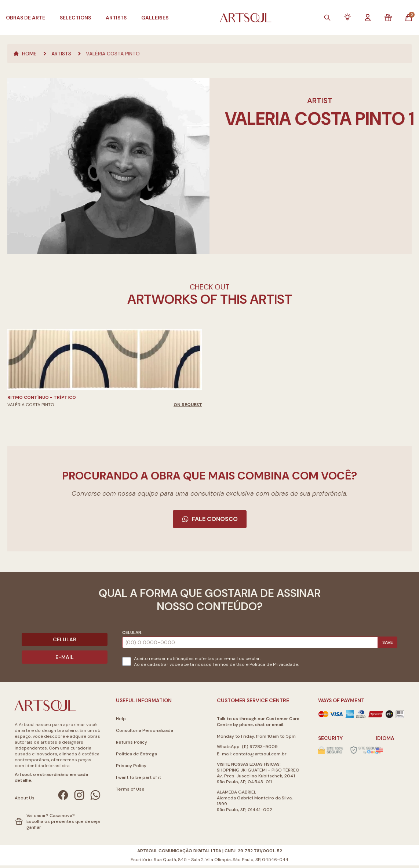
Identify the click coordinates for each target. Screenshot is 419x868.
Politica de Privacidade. (274, 664)
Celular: (132, 632)
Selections (75, 18)
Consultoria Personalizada (145, 730)
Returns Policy (132, 742)
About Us (25, 798)
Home (25, 54)
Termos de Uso (229, 664)
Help (121, 719)
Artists (116, 18)
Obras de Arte (25, 18)
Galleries (155, 18)
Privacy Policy (131, 766)
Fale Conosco (210, 519)
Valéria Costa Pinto (113, 54)
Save (388, 642)
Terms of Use (130, 789)
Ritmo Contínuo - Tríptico (42, 397)
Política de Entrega (136, 754)
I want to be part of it (139, 777)
